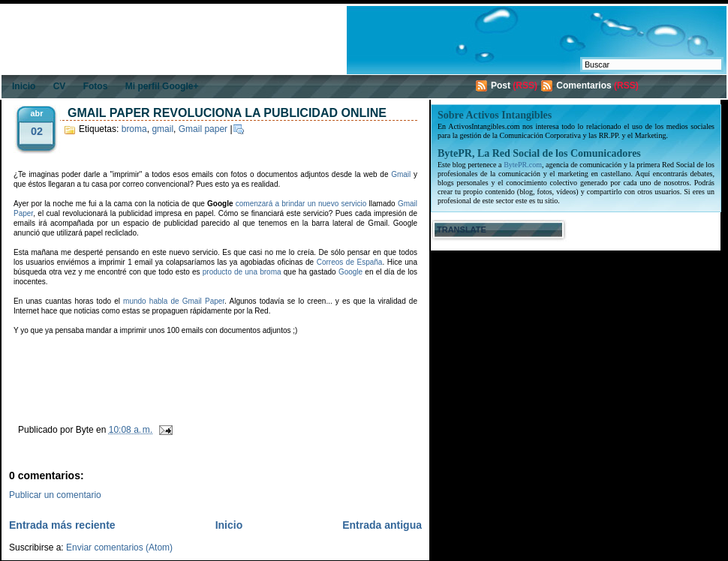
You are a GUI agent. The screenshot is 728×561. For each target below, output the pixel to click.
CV (60, 86)
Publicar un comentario (55, 495)
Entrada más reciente (62, 525)
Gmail (401, 174)
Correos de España (350, 262)
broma (134, 129)
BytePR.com (523, 165)
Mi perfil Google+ (162, 86)
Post (501, 85)
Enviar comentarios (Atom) (119, 547)
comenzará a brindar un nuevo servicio (301, 204)
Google (350, 272)
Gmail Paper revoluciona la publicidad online (227, 113)
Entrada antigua (382, 525)
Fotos (96, 86)
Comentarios (584, 85)
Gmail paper (203, 129)
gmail (162, 129)
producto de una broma (242, 272)
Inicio (24, 86)
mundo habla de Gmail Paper (174, 301)
